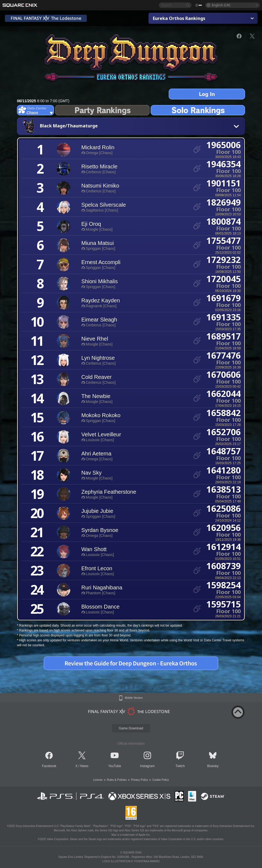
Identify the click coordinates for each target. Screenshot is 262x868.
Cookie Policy (161, 780)
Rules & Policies (117, 780)
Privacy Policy (139, 780)
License (98, 780)
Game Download (131, 728)
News (84, 766)
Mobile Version (134, 698)
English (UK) (221, 5)
